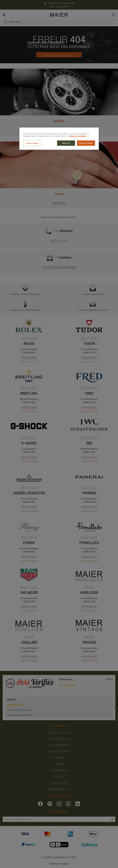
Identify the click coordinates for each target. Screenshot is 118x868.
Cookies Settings (32, 143)
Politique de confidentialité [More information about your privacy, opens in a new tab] (77, 136)
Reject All (66, 143)
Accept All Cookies (86, 143)
